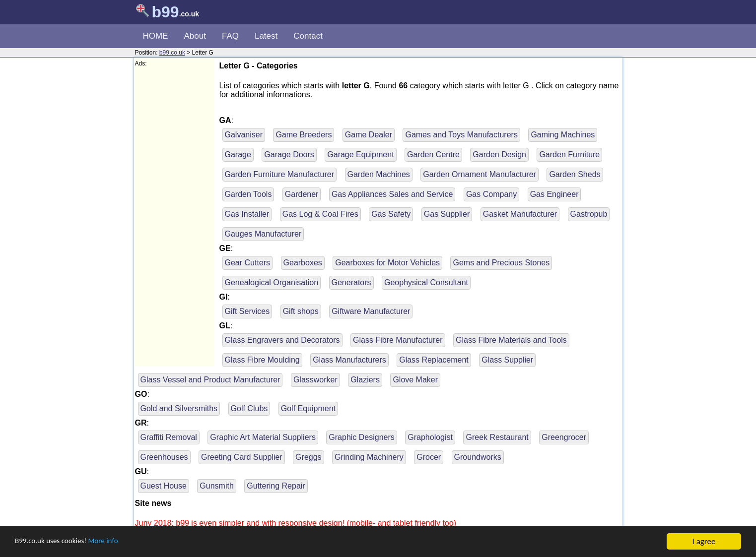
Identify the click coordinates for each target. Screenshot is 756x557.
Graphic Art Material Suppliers (263, 437)
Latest (266, 36)
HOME (156, 36)
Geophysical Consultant (426, 282)
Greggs (308, 457)
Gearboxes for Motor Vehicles (387, 263)
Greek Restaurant (497, 437)
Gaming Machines (563, 135)
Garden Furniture (569, 155)
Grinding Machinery (369, 457)
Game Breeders (304, 135)
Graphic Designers (362, 437)
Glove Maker (415, 380)
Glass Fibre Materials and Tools (511, 340)
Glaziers (365, 380)
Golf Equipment (308, 408)
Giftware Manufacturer (371, 311)
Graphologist (430, 437)
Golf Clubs (249, 408)
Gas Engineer (554, 194)
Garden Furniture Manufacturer (280, 174)
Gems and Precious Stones (501, 263)
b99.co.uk (172, 53)
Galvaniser (244, 135)
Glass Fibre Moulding (262, 360)
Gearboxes (303, 263)
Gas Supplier (447, 214)
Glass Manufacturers (349, 360)
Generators (351, 282)
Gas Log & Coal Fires (320, 214)
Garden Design (499, 155)
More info (115, 542)
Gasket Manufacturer (520, 214)
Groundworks (478, 457)
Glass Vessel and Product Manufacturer (210, 380)
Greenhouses (164, 457)
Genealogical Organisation (272, 282)
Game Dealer (369, 135)
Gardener (302, 194)
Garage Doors (289, 155)
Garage (238, 155)
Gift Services (247, 311)
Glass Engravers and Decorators (282, 340)
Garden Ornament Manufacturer (480, 174)
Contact (308, 36)
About (195, 36)
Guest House (164, 486)
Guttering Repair (276, 486)
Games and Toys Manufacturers (461, 135)
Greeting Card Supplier (242, 457)
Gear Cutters (248, 263)
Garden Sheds (575, 174)
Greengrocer (564, 437)
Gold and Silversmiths (179, 408)
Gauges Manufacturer (263, 234)
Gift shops (301, 311)
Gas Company (491, 194)
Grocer (429, 457)
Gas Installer (247, 214)
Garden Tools (248, 194)
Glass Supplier (507, 360)
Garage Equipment (360, 155)
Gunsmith (216, 486)
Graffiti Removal (169, 437)
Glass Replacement (434, 360)
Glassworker (315, 380)
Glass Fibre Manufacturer (398, 340)
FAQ (230, 36)
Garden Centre (433, 155)
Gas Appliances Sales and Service (392, 194)
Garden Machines (379, 174)
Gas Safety (391, 214)
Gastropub (589, 214)
